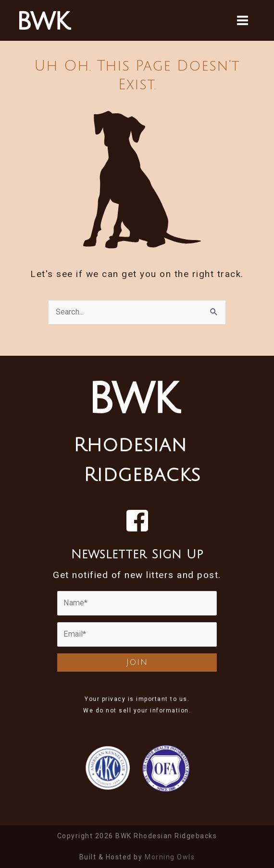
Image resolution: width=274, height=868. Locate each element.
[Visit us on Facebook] (137, 521)
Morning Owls (170, 857)
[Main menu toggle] (242, 20)
